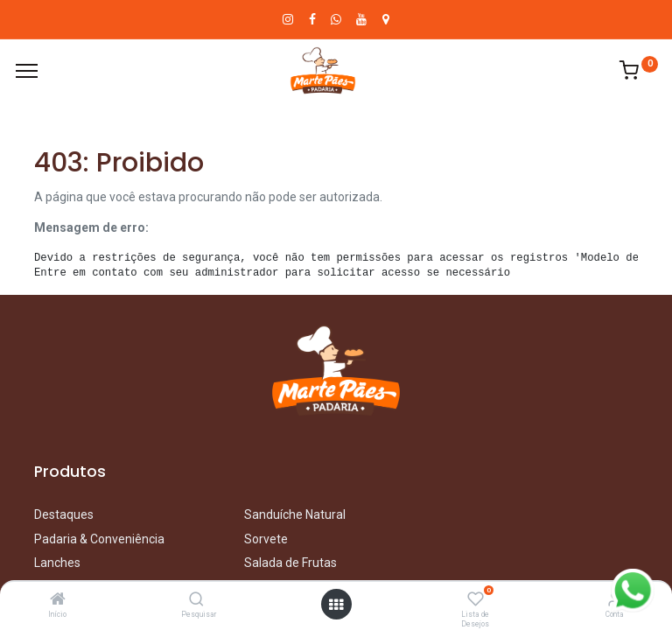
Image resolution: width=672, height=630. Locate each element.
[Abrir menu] (336, 605)
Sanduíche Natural (295, 514)
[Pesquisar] (196, 600)
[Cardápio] (27, 71)
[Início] (58, 600)
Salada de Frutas (290, 563)
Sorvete (266, 539)
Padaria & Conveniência (99, 539)
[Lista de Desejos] (476, 600)
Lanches (57, 563)
